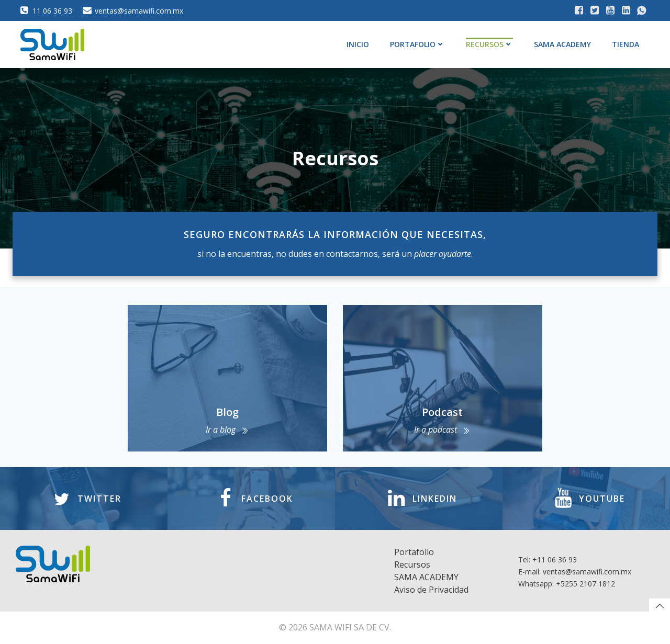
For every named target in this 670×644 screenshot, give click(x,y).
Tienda (626, 44)
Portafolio (417, 44)
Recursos (489, 44)
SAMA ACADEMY (562, 44)
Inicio (358, 44)
